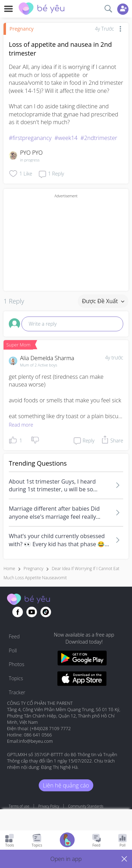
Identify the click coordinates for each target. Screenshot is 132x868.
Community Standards (86, 806)
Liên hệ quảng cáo (66, 785)
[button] (66, 859)
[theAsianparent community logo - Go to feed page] (42, 9)
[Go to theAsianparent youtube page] (32, 612)
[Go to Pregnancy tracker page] (67, 841)
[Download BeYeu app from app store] (82, 680)
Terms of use (19, 806)
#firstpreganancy (30, 138)
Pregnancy (21, 29)
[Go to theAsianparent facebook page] (18, 612)
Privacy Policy (49, 806)
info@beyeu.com (36, 741)
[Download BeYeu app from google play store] (82, 659)
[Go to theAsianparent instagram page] (46, 612)
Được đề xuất (103, 301)
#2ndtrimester (99, 138)
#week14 (66, 138)
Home (9, 569)
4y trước (114, 358)
